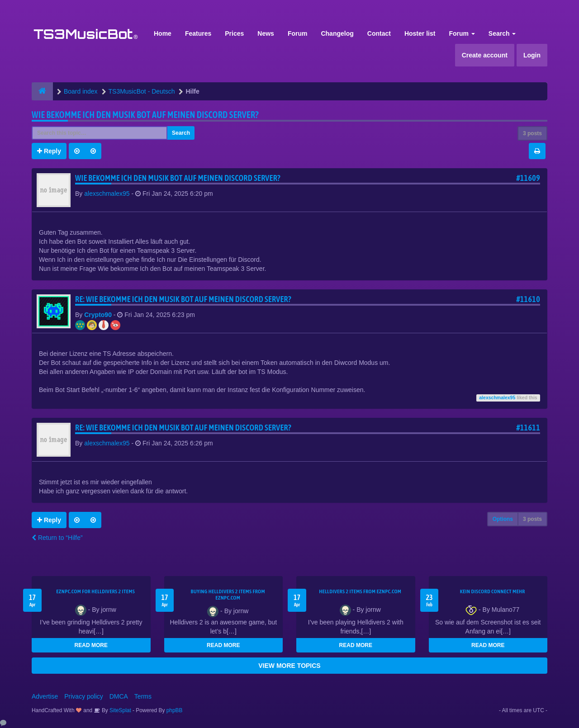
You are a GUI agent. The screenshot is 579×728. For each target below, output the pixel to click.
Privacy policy (84, 696)
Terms (143, 696)
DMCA (119, 696)
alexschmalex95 (107, 194)
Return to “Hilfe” (57, 538)
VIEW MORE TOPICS (289, 666)
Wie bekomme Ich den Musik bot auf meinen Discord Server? (145, 115)
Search (502, 33)
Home (163, 33)
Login (532, 55)
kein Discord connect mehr (493, 591)
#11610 (528, 299)
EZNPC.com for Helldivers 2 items (95, 591)
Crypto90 (98, 315)
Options (503, 519)
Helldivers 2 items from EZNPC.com (360, 591)
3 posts (532, 133)
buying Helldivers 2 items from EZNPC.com (228, 595)
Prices (234, 33)
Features (198, 33)
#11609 (528, 178)
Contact (379, 33)
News (266, 33)
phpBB (175, 710)
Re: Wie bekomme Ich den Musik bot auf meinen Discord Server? (183, 299)
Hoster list (420, 33)
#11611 (528, 428)
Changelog (337, 33)
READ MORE (91, 645)
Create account (485, 55)
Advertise (45, 696)
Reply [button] (49, 151)
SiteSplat (120, 710)
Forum (298, 33)
